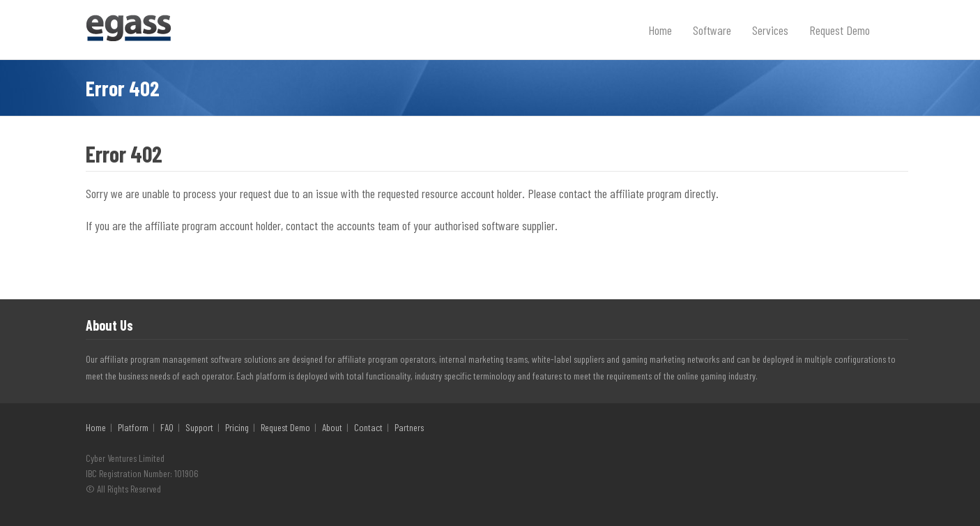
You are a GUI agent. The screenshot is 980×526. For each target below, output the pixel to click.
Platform (133, 427)
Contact (368, 427)
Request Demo (840, 30)
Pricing (237, 427)
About (332, 427)
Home (660, 30)
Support (199, 427)
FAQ (167, 427)
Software (712, 30)
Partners (409, 427)
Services (770, 30)
